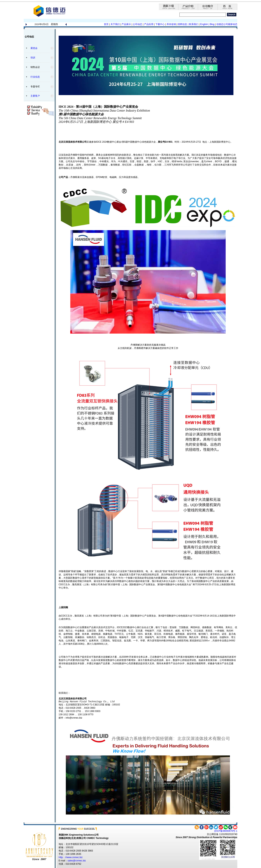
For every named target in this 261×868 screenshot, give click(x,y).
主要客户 (35, 96)
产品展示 (126, 24)
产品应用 (149, 24)
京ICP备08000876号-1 (226, 831)
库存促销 (171, 24)
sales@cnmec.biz (77, 861)
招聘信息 (182, 24)
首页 (106, 24)
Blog (212, 24)
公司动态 (137, 24)
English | (205, 24)
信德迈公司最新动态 (227, 24)
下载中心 (160, 24)
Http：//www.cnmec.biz (71, 857)
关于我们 (115, 24)
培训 (33, 58)
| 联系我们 (193, 24)
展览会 (34, 48)
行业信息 (35, 77)
